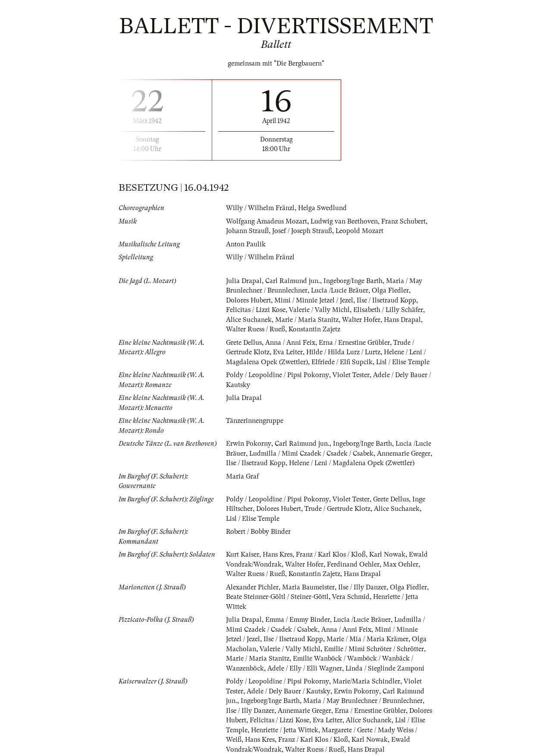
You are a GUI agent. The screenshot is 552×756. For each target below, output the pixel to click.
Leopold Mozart (360, 231)
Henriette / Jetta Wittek (285, 730)
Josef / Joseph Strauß (302, 231)
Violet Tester (351, 375)
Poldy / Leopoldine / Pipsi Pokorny (278, 375)
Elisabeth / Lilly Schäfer (389, 310)
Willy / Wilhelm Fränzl (260, 208)
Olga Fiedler (391, 290)
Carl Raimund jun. (293, 281)
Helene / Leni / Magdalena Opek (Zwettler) (352, 463)
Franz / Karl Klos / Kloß (331, 554)
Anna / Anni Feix (290, 343)
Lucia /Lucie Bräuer (340, 290)
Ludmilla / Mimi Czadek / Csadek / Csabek (312, 454)
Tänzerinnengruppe (255, 421)
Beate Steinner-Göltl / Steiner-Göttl (277, 597)
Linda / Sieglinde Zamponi (385, 668)
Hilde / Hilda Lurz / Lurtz (344, 352)
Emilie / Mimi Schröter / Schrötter (374, 649)
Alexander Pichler (252, 587)
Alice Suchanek (249, 320)
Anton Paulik (246, 244)
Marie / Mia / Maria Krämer (367, 639)
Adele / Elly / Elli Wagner (305, 668)
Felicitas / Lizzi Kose (256, 310)
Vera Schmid (351, 597)
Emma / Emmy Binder (298, 620)
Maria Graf (242, 476)
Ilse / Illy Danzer (362, 587)
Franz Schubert (404, 221)
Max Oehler (401, 564)
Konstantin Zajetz (314, 329)
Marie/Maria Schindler (366, 681)
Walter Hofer (361, 320)
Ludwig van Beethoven (344, 221)
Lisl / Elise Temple (403, 362)
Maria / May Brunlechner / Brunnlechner (363, 701)
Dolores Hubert (248, 300)
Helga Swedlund (322, 208)
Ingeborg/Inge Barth (353, 281)
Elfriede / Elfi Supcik (342, 362)
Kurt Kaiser (243, 554)
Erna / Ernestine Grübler (354, 343)
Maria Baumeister (308, 587)
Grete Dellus (244, 343)
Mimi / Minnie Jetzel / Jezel (314, 300)
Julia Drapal (244, 281)
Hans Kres (278, 554)
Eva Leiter (288, 352)
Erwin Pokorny (248, 444)
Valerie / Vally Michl (320, 310)
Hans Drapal (402, 320)
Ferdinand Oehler (353, 564)
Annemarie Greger (404, 454)
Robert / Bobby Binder (258, 532)
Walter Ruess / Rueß (256, 329)
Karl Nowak (387, 554)
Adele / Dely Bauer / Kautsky (288, 691)
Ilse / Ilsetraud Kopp (386, 300)
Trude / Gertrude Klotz (337, 509)
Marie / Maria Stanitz (307, 320)
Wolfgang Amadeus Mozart (267, 221)
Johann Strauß (247, 231)
